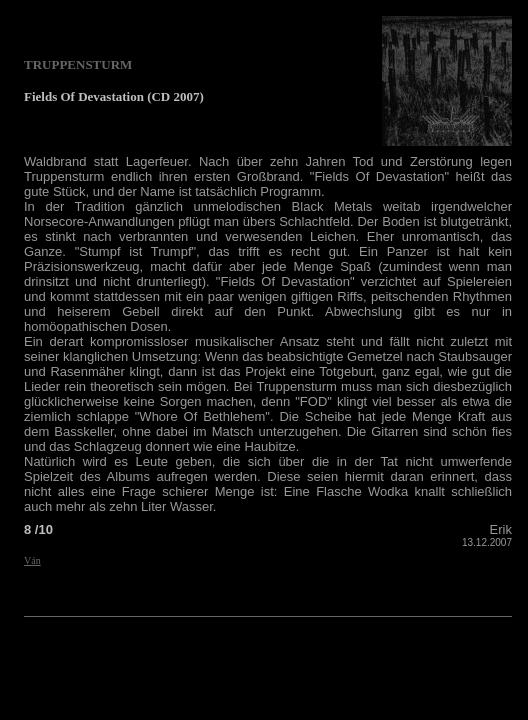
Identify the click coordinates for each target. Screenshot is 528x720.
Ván (32, 560)
